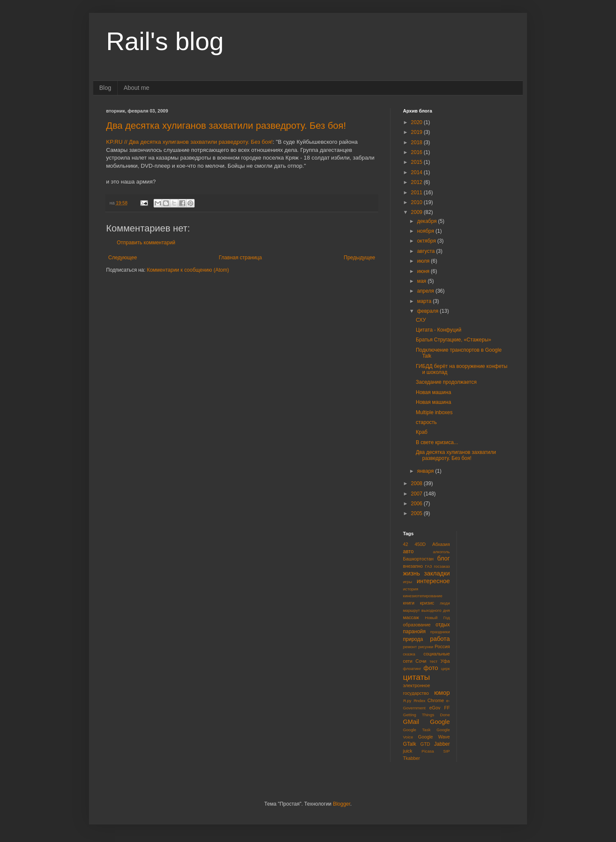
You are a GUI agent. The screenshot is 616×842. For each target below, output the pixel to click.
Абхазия (441, 544)
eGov (435, 708)
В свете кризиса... (437, 442)
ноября (426, 231)
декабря (428, 221)
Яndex (420, 701)
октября (427, 241)
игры (407, 582)
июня (424, 271)
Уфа (445, 661)
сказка (409, 654)
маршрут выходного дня (426, 610)
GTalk (410, 744)
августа (427, 251)
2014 (418, 172)
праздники (440, 632)
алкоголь (441, 552)
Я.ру (407, 701)
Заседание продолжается (446, 382)
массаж (411, 617)
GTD (425, 744)
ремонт (410, 647)
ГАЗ (428, 566)
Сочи (421, 661)
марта (425, 301)
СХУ (421, 320)
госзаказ (442, 566)
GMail (411, 722)
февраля (428, 311)
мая (422, 281)
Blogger (342, 804)
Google (440, 722)
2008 (418, 483)
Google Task (417, 730)
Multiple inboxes (434, 412)
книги (409, 603)
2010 (418, 202)
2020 (418, 122)
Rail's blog (165, 41)
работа (440, 639)
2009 (418, 212)
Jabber (442, 744)
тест (434, 661)
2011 (418, 193)
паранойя (414, 631)
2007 (418, 494)
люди (445, 603)
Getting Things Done (426, 715)
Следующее (123, 258)
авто (408, 551)
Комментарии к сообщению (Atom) (188, 270)
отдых (443, 625)
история (411, 589)
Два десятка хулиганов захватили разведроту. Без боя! (226, 126)
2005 (418, 513)
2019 (418, 132)
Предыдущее (360, 258)
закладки (437, 573)
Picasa (428, 751)
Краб (422, 432)
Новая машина (434, 392)
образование (417, 625)
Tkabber (412, 758)
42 (406, 544)
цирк (445, 669)
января (426, 471)
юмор (442, 693)
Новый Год (437, 618)
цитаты (416, 677)
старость (426, 422)
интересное (433, 581)
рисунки (426, 647)
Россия (442, 646)
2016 (418, 152)
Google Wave (434, 737)
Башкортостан (418, 559)
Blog (105, 88)
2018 (418, 142)
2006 (418, 504)
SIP (446, 751)
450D (420, 544)
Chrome (435, 700)
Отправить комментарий (146, 243)
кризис (427, 603)
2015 (418, 162)
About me (136, 88)
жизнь (412, 573)
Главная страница (241, 258)
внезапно (413, 566)
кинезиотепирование (423, 596)
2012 (418, 182)
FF (447, 708)
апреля (426, 291)
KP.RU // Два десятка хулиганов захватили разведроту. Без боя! (189, 142)
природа (413, 639)
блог (443, 558)
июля (424, 261)
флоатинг (412, 669)
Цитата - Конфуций (438, 330)
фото (431, 668)
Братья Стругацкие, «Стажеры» (453, 340)
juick (408, 751)
